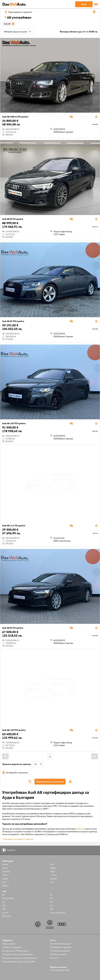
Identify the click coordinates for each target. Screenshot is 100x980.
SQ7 (4, 909)
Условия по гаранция (12, 947)
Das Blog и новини (58, 954)
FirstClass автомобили (60, 951)
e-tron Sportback (58, 913)
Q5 (4, 905)
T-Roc (5, 875)
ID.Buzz (6, 886)
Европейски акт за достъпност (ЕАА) (19, 961)
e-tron (5, 913)
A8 (3, 902)
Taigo (52, 871)
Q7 (51, 905)
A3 (3, 895)
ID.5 (52, 882)
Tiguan (53, 868)
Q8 (51, 909)
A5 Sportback (8, 898)
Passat (5, 868)
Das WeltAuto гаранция (61, 947)
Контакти (54, 958)
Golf (52, 864)
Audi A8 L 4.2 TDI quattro (14, 525)
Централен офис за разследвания (17, 954)
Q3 (51, 902)
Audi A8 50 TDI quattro (13, 219)
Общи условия (9, 944)
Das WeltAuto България (61, 944)
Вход (84, 4)
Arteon (5, 864)
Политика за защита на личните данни (20, 958)
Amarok (53, 879)
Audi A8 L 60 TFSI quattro (14, 423)
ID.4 (4, 882)
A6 (51, 898)
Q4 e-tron (7, 916)
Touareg (6, 871)
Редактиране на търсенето (50, 782)
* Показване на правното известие (18, 839)
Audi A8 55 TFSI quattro (13, 321)
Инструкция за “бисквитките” (16, 951)
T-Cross (53, 875)
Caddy (5, 879)
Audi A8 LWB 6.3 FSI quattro (15, 117)
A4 (51, 895)
